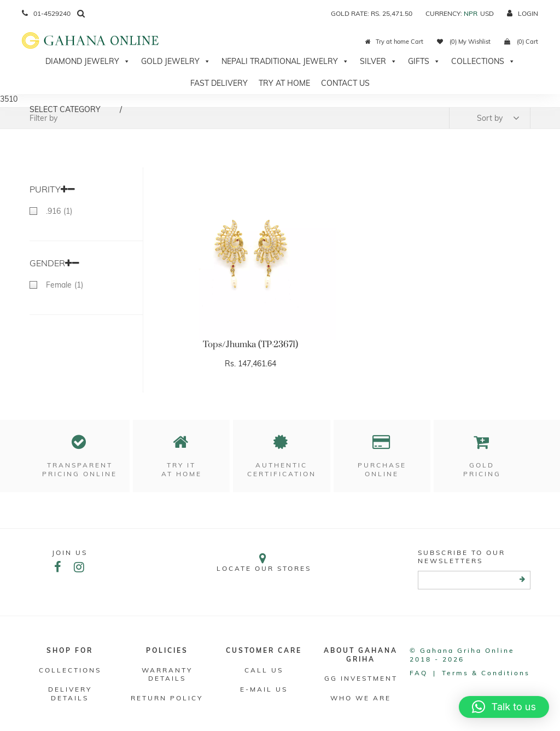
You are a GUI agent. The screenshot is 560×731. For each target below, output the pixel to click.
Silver (378, 61)
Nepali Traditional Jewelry (285, 61)
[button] (504, 707)
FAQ (419, 673)
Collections (483, 61)
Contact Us (345, 83)
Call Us (264, 670)
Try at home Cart (394, 42)
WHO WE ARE (361, 698)
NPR (471, 13)
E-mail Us (264, 689)
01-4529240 (46, 13)
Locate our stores (264, 562)
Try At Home (284, 83)
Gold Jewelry (176, 61)
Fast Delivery (219, 83)
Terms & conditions (486, 673)
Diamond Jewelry (88, 61)
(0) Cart (521, 42)
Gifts (424, 61)
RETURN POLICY (167, 698)
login (523, 13)
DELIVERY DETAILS (70, 694)
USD (487, 13)
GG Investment (361, 678)
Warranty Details (167, 674)
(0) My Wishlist (464, 42)
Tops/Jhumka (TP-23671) (250, 344)
